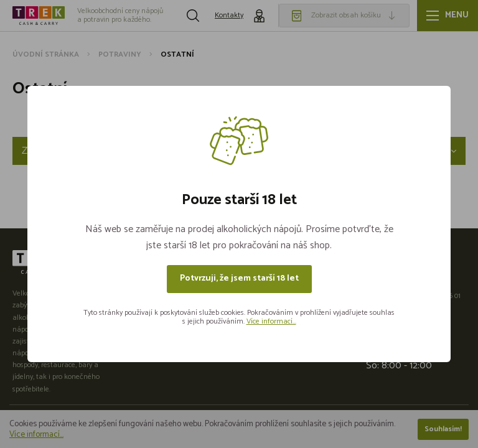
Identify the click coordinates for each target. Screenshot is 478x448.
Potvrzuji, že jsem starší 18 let (239, 278)
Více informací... (271, 321)
